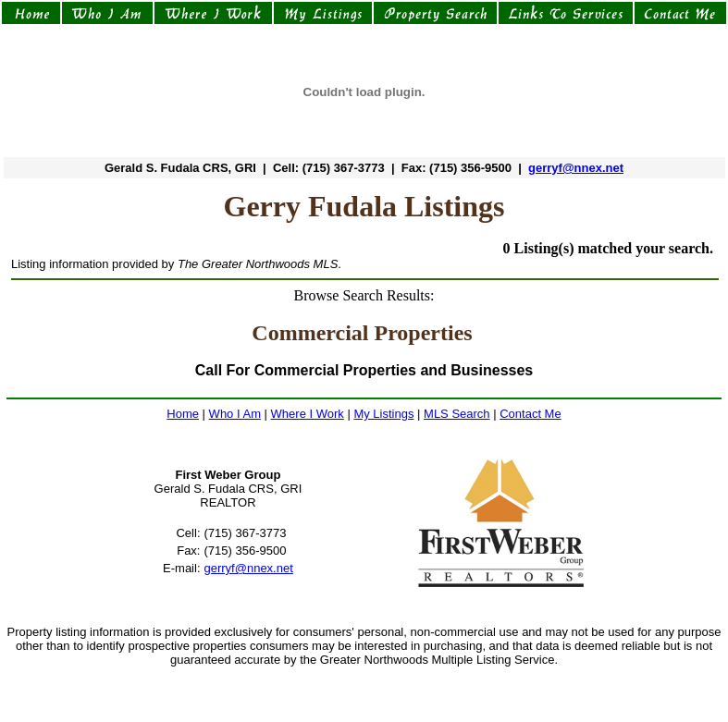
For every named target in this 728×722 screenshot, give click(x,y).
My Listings (383, 414)
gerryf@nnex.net (576, 168)
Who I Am (235, 414)
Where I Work (308, 414)
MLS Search (457, 414)
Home (183, 414)
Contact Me (530, 414)
